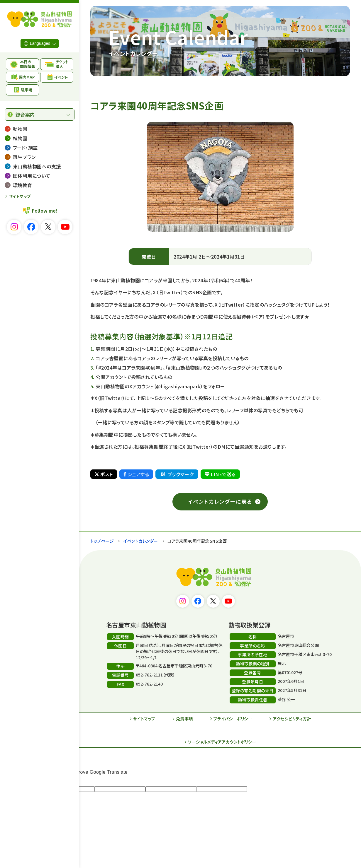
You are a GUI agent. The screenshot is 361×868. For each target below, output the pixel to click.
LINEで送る (220, 474)
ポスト (104, 474)
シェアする (136, 474)
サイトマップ (20, 196)
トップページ (102, 541)
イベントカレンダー (141, 541)
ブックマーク (177, 474)
